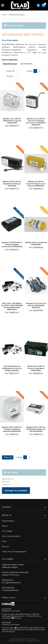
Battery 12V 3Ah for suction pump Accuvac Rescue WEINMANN (36, 184)
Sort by (11, 71)
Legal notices (26, 639)
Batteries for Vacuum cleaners (8, 482)
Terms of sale (15, 639)
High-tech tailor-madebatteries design (13, 566)
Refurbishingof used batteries (10, 589)
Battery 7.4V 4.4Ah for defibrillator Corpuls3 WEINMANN (12, 121)
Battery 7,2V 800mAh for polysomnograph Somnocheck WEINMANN (12, 245)
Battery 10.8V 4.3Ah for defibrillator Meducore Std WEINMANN (36, 429)
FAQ (4, 541)
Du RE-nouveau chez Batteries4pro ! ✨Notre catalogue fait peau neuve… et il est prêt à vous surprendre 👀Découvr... (21, 616)
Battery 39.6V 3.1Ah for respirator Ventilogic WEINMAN (12, 184)
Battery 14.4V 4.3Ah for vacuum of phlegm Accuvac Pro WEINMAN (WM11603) (36, 122)
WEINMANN (26, 64)
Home (4, 15)
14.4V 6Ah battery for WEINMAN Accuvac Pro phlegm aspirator (12, 368)
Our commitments (11, 536)
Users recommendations (14, 552)
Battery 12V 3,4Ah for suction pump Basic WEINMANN (36, 368)
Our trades (7, 531)
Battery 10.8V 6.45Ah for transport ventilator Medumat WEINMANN (12, 429)
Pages (30, 71)
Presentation (8, 521)
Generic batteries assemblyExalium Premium (15, 574)
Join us (5, 546)
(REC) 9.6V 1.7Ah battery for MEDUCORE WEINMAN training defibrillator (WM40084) (12, 307)
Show (10, 76)
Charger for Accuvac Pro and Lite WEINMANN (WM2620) (36, 305)
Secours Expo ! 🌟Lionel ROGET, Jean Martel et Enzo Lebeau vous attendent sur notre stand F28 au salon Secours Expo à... (23, 630)
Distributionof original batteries (11, 581)
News (5, 526)
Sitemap (35, 639)
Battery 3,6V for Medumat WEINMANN (36, 243)
